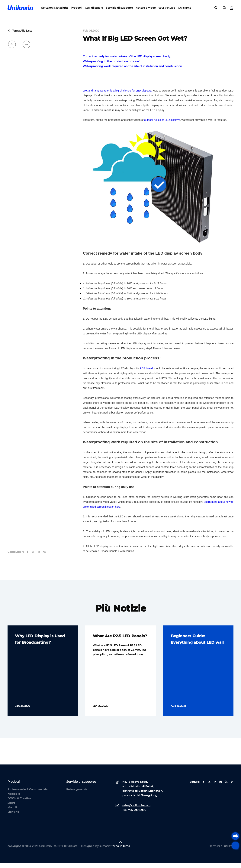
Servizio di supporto (119, 9)
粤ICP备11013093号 (66, 851)
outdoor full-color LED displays (162, 125)
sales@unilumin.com (136, 811)
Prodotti (76, 9)
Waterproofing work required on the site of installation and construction (132, 71)
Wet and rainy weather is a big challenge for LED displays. (117, 96)
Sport (11, 808)
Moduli (12, 812)
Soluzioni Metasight (55, 9)
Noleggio (14, 799)
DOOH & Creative (19, 803)
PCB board (146, 374)
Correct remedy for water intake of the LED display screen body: (127, 61)
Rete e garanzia (77, 794)
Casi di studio (94, 9)
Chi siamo (185, 9)
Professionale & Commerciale (27, 794)
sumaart (105, 851)
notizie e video (146, 9)
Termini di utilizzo (222, 851)
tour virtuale (167, 9)
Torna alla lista (20, 36)
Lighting (13, 817)
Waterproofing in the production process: (111, 66)
